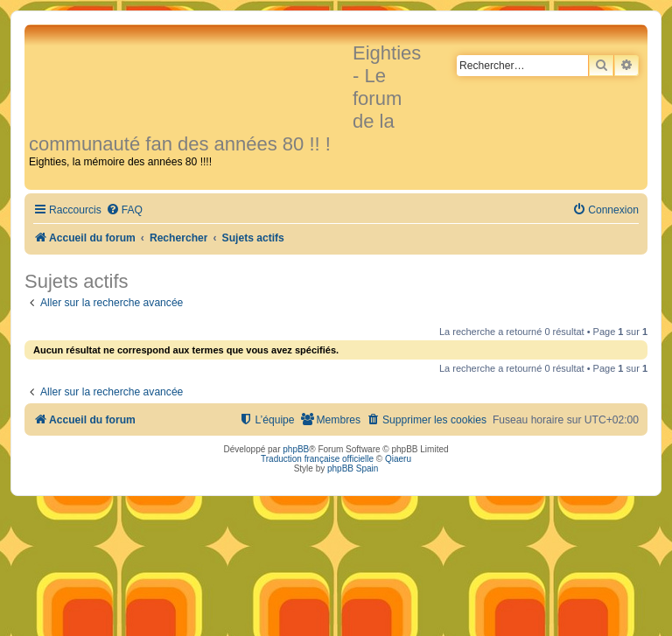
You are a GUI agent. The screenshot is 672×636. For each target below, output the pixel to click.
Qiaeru (398, 459)
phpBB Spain (353, 468)
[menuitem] (124, 210)
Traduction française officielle (317, 459)
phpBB (296, 449)
